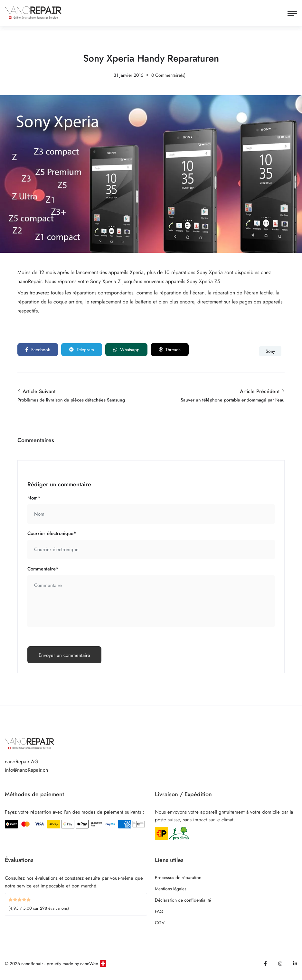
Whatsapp (126, 350)
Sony (270, 351)
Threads (170, 350)
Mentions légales (171, 889)
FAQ (159, 911)
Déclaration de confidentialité (183, 900)
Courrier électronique (52, 533)
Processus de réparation (178, 877)
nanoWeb (89, 964)
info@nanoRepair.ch (26, 770)
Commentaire (43, 569)
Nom (34, 498)
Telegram (82, 350)
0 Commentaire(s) (168, 75)
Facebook (38, 350)
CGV (160, 923)
